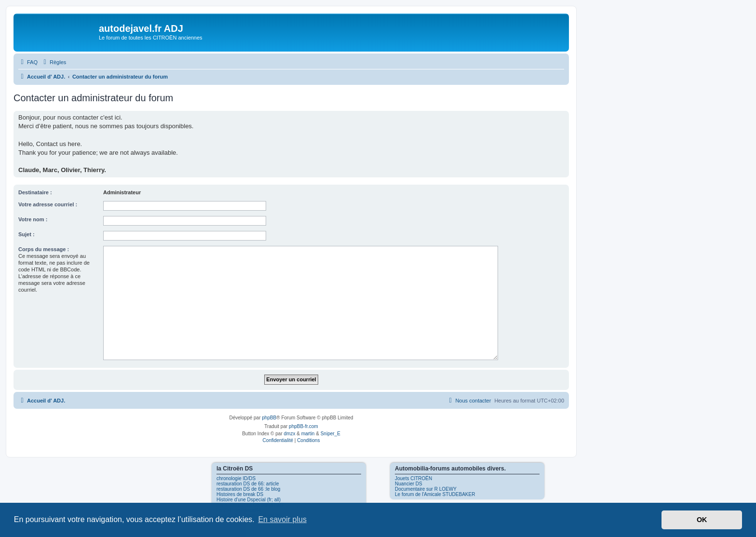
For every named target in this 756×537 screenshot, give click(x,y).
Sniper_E (331, 434)
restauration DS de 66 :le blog (248, 489)
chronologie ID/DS (236, 478)
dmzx (290, 434)
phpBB (269, 418)
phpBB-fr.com (304, 426)
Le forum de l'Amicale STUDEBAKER (435, 494)
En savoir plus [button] (282, 519)
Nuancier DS (409, 484)
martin (308, 434)
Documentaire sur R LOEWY (426, 489)
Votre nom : (33, 219)
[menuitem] (28, 62)
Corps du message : (44, 249)
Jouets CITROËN (413, 478)
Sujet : (27, 234)
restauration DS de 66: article (248, 484)
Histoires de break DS (240, 494)
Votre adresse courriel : (48, 204)
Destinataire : (35, 192)
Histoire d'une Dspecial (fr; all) (249, 500)
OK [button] (702, 520)
